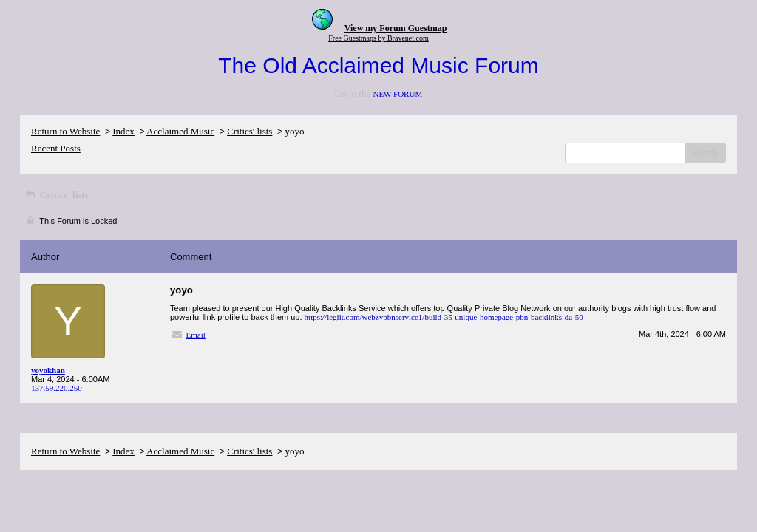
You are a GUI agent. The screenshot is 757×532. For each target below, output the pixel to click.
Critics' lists (249, 131)
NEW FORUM (397, 94)
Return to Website (65, 131)
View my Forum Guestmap (396, 28)
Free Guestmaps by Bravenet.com (378, 38)
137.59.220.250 (57, 388)
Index (123, 131)
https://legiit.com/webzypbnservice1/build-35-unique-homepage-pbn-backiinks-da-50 (444, 317)
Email (196, 335)
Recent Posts (56, 148)
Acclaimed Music (180, 131)
